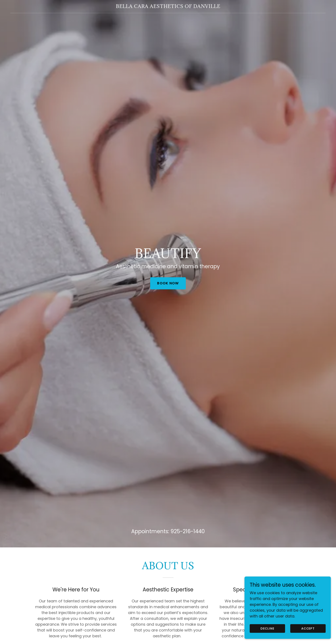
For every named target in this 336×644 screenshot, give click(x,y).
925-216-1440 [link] (188, 531)
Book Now (168, 283)
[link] (168, 7)
